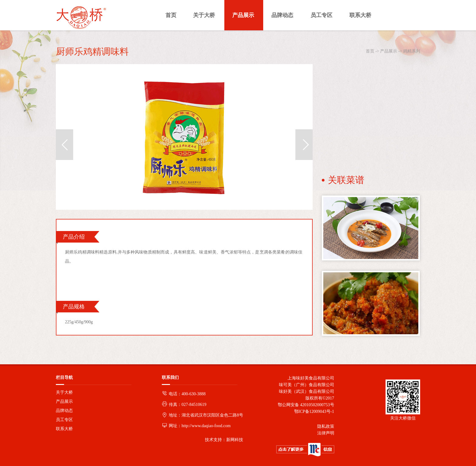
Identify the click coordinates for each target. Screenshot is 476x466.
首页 (370, 51)
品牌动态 (64, 411)
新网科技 (235, 440)
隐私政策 (326, 426)
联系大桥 (64, 429)
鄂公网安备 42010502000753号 (306, 405)
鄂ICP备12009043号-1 (313, 412)
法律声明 (326, 433)
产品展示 (389, 51)
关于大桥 (64, 392)
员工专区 (64, 420)
